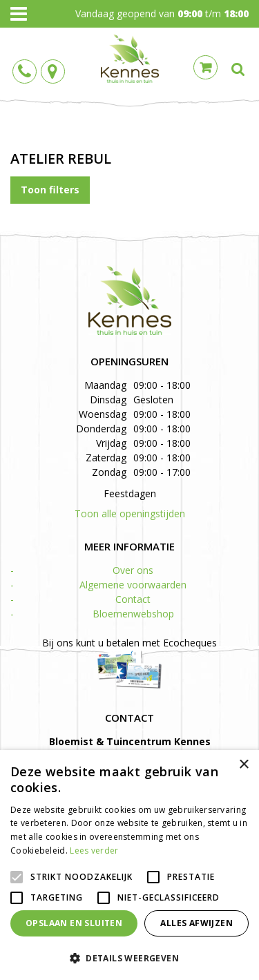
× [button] (243, 765)
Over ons (133, 570)
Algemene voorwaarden (133, 585)
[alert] (129, 865)
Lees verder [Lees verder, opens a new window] (94, 851)
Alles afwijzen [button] (196, 923)
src (238, 69)
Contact (133, 599)
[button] (129, 958)
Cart (205, 67)
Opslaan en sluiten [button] (74, 923)
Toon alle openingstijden (130, 513)
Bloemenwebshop (133, 614)
